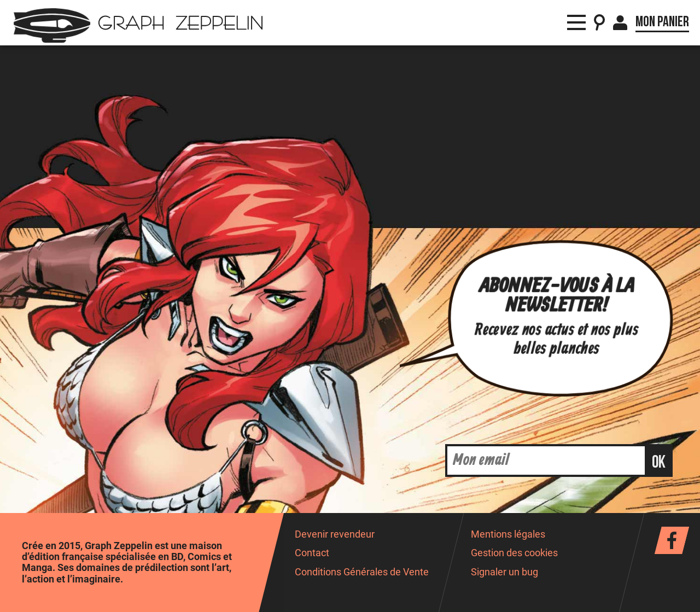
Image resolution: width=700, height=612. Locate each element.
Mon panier (662, 22)
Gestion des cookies (514, 553)
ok (659, 462)
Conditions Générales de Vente (362, 572)
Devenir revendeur (335, 534)
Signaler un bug (504, 572)
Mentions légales (508, 534)
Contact (312, 553)
